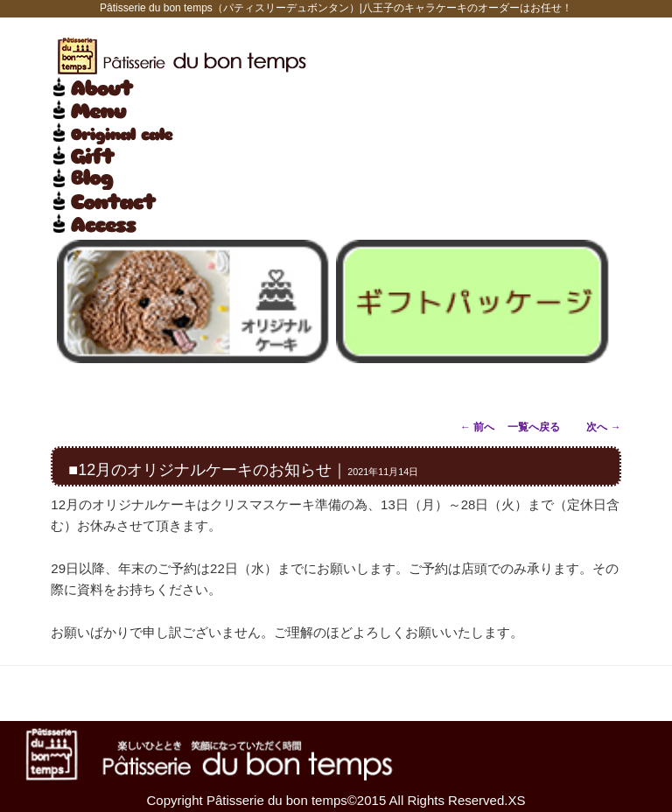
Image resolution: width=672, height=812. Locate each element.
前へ (477, 427)
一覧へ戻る (534, 427)
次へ (603, 427)
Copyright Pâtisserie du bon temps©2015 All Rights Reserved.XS (336, 800)
